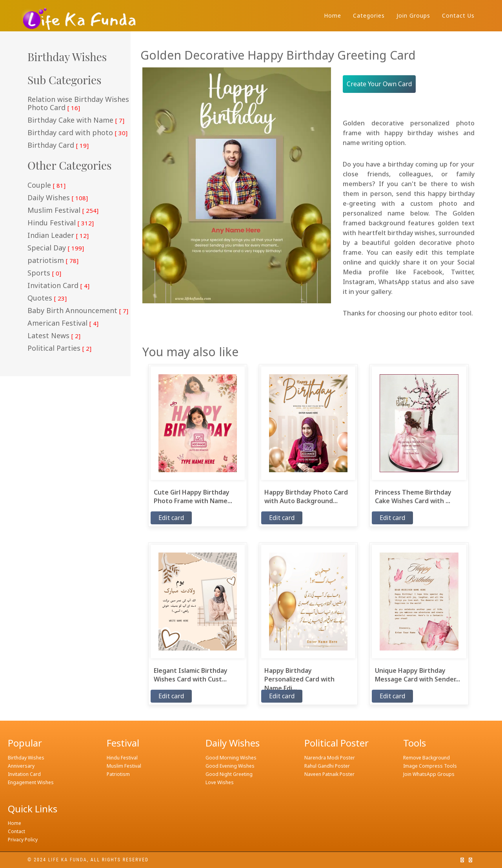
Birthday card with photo (77, 133)
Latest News (54, 336)
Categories (369, 15)
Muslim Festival (63, 210)
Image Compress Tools (430, 766)
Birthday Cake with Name (76, 120)
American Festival (63, 323)
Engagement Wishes (31, 782)
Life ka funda (68, 860)
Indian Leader (58, 236)
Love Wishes (220, 782)
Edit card (171, 518)
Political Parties (59, 348)
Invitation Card (58, 286)
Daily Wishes (58, 198)
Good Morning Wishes (231, 758)
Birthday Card (58, 145)
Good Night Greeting (229, 774)
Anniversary (21, 766)
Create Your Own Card (379, 84)
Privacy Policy (23, 840)
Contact (16, 831)
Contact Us (458, 15)
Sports (44, 273)
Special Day (56, 248)
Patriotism (118, 774)
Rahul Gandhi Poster (327, 766)
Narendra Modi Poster (330, 758)
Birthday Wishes (26, 758)
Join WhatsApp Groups (429, 774)
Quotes (47, 298)
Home (333, 15)
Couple (46, 185)
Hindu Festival (61, 223)
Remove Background (427, 758)
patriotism (53, 261)
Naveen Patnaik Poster (329, 774)
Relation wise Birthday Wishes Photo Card (78, 104)
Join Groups (413, 15)
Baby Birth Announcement (78, 311)
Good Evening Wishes (230, 766)
